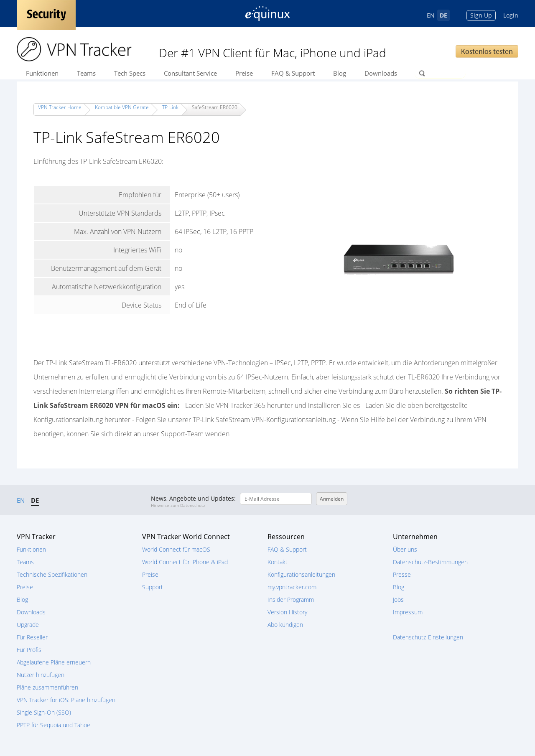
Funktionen (42, 73)
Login (511, 15)
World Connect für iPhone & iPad (185, 562)
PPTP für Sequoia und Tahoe (53, 725)
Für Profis (29, 650)
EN (431, 15)
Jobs (398, 599)
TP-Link (170, 107)
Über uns (405, 549)
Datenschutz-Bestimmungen (430, 562)
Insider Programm (291, 599)
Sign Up (481, 15)
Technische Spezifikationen (52, 574)
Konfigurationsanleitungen (301, 574)
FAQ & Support (293, 73)
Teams (86, 73)
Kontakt (278, 562)
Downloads (381, 73)
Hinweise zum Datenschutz (178, 505)
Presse (402, 574)
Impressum (408, 612)
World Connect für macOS (176, 549)
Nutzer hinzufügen (41, 675)
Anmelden (332, 499)
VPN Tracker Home (60, 107)
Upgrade (28, 625)
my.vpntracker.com (292, 587)
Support (153, 587)
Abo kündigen (285, 625)
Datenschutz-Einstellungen (428, 637)
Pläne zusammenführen (47, 687)
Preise (244, 73)
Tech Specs (130, 73)
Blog (340, 73)
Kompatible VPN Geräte (122, 107)
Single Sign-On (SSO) (44, 712)
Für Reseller (32, 637)
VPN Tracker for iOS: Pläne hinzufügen (66, 700)
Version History (287, 612)
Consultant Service (190, 73)
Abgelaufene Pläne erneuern (54, 662)
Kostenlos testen (487, 51)
